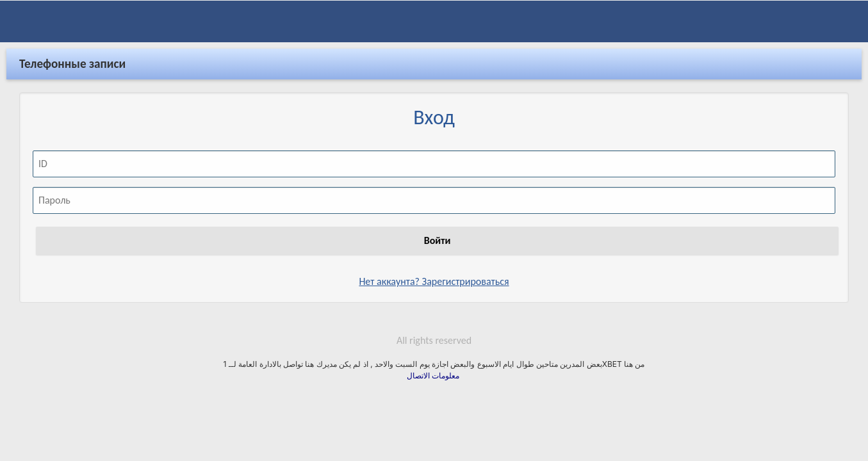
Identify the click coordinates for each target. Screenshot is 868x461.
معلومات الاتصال (434, 365)
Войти (438, 230)
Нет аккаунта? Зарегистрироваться (434, 271)
